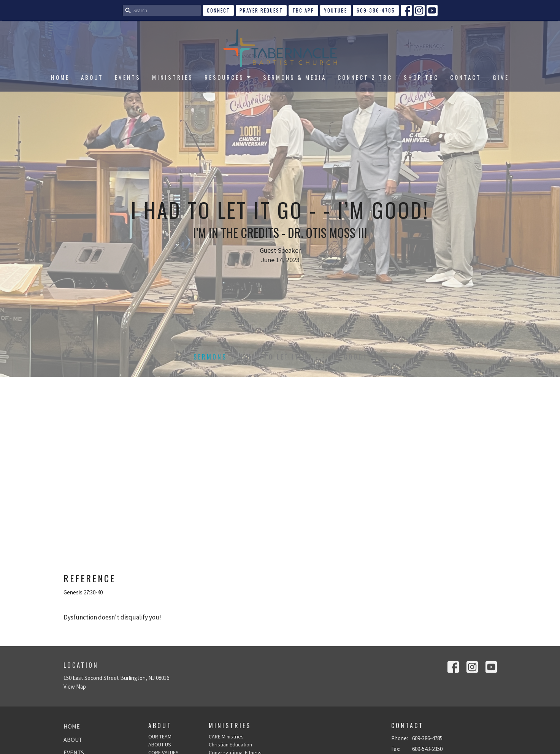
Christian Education (230, 744)
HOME (60, 77)
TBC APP (303, 10)
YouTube (336, 10)
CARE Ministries (226, 737)
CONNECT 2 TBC (365, 77)
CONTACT (466, 77)
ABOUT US (160, 744)
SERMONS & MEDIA (295, 77)
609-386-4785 (376, 10)
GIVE (501, 77)
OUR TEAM (160, 737)
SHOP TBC (421, 77)
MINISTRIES (173, 77)
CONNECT (218, 10)
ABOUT (92, 77)
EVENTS (128, 77)
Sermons (210, 357)
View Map (75, 687)
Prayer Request (261, 10)
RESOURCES (228, 77)
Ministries (230, 725)
